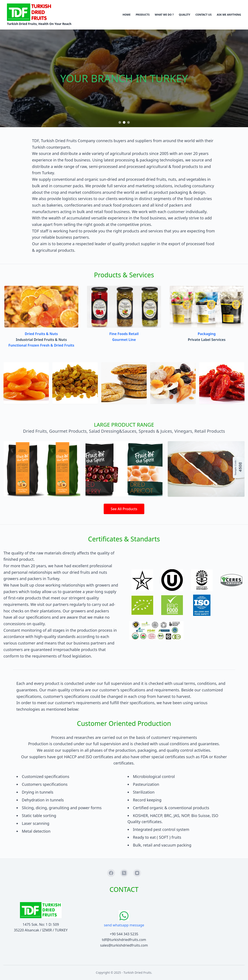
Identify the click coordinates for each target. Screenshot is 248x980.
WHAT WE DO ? (164, 15)
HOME (127, 15)
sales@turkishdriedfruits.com (124, 945)
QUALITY (185, 15)
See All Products (124, 509)
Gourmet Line (124, 340)
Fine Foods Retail (124, 334)
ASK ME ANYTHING (229, 15)
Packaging (207, 334)
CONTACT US (204, 15)
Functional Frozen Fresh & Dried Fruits (41, 345)
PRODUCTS (143, 15)
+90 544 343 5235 (124, 934)
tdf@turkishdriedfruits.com (124, 940)
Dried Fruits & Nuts (41, 334)
